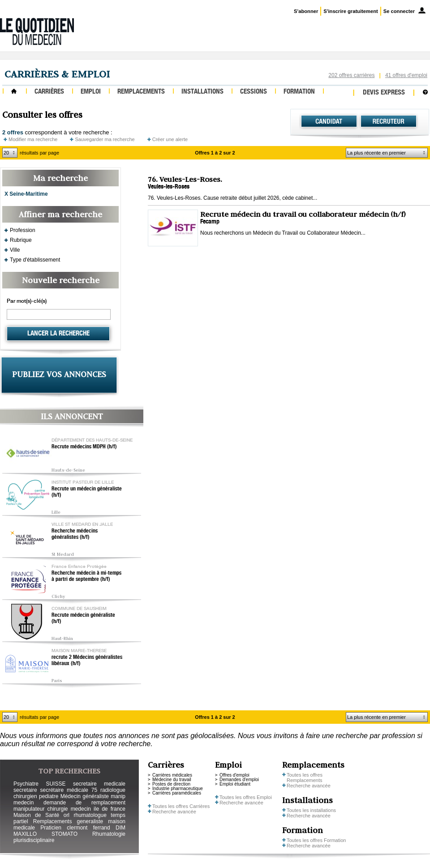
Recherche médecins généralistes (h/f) (75, 534)
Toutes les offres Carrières (181, 806)
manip (118, 796)
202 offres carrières (351, 75)
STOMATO (64, 834)
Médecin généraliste (85, 796)
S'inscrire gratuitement (350, 11)
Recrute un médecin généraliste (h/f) (87, 492)
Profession (23, 230)
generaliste (90, 821)
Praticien (51, 828)
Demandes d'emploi (239, 780)
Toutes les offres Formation (316, 840)
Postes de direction (171, 784)
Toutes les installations (311, 810)
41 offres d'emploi (406, 75)
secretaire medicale (99, 784)
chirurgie (57, 809)
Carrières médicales (172, 775)
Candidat (329, 121)
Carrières (49, 92)
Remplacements (141, 92)
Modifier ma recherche (33, 139)
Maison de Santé (36, 815)
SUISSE (56, 784)
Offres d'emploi (234, 775)
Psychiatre (26, 784)
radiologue (113, 790)
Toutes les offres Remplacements (305, 778)
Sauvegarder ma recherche (105, 139)
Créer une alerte (170, 139)
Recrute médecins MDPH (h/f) (84, 447)
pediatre (49, 796)
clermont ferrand (88, 828)
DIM (120, 828)
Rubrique (21, 240)
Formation (299, 92)
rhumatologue (90, 815)
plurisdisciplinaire (34, 840)
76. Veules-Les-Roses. (185, 179)
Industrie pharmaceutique (178, 789)
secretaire (25, 790)
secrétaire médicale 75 (69, 790)
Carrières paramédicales (177, 793)
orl (67, 815)
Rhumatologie (109, 834)
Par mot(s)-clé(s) (27, 301)
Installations (202, 92)
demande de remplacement (84, 803)
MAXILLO (25, 834)
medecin (24, 803)
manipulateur (29, 809)
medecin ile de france (98, 809)
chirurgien (25, 796)
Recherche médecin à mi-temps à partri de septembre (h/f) (86, 576)
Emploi (91, 92)
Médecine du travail (172, 780)
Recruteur (389, 121)
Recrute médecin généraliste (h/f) (83, 619)
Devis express (384, 93)
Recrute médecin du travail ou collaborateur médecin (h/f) (303, 214)
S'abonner (306, 11)
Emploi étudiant (235, 784)
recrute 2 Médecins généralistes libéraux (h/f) (87, 661)
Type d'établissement (35, 260)
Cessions (254, 92)
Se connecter (399, 11)
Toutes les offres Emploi (246, 797)
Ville (15, 250)
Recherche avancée (174, 812)
